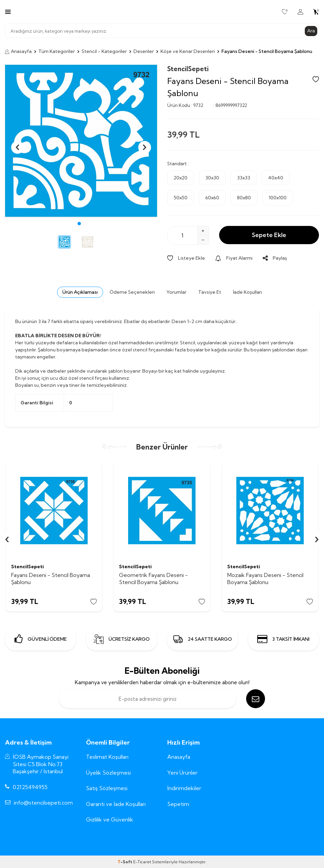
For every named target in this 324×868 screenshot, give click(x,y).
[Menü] (8, 11)
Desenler (144, 51)
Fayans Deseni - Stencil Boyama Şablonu (51, 578)
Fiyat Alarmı (234, 258)
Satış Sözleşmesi (107, 788)
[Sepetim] (316, 12)
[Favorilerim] (285, 12)
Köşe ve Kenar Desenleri (188, 51)
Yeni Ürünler (182, 773)
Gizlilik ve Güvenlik (110, 819)
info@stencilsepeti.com (43, 803)
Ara (311, 31)
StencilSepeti (188, 69)
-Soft (125, 862)
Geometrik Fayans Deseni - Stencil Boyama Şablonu (153, 578)
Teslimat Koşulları (107, 757)
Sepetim (178, 804)
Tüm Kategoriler (57, 51)
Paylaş (275, 258)
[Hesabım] (300, 12)
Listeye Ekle (186, 258)
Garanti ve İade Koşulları (116, 804)
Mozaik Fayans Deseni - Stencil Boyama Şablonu (265, 578)
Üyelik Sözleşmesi (108, 773)
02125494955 (30, 787)
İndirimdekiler (184, 788)
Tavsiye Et (210, 292)
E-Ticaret (142, 862)
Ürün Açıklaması (80, 292)
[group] (81, 141)
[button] (79, 224)
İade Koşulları (247, 292)
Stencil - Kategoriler (104, 51)
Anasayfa (18, 51)
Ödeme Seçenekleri (132, 292)
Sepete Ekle (269, 235)
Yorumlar (176, 292)
